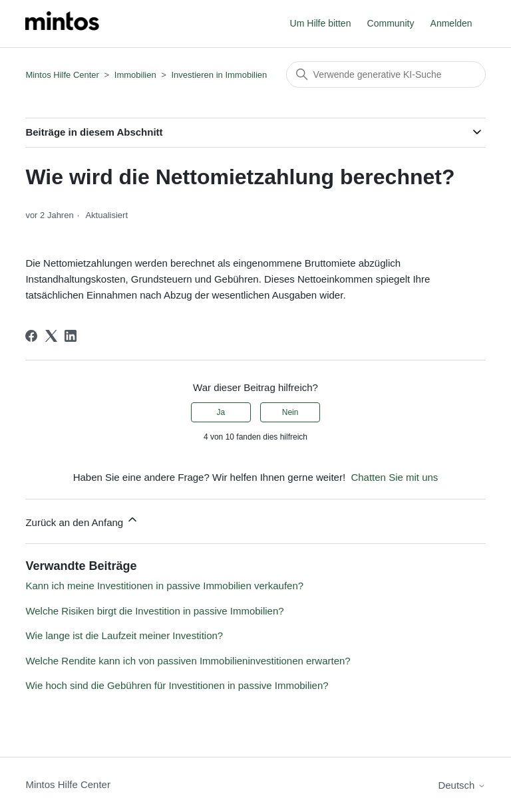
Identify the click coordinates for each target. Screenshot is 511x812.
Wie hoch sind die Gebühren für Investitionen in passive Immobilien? (177, 685)
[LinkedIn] (71, 336)
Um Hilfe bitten (321, 23)
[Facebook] (31, 336)
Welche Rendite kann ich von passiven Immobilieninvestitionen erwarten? (188, 661)
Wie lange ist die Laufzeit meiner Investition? (124, 635)
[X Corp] (51, 336)
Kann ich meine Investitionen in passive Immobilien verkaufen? (164, 586)
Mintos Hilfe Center (62, 75)
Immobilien (135, 75)
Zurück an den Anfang (82, 520)
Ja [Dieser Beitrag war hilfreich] (221, 412)
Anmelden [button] (451, 23)
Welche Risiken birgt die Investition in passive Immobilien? (154, 611)
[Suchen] (386, 74)
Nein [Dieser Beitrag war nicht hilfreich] (290, 412)
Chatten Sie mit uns (394, 477)
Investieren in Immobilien (219, 75)
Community (391, 23)
